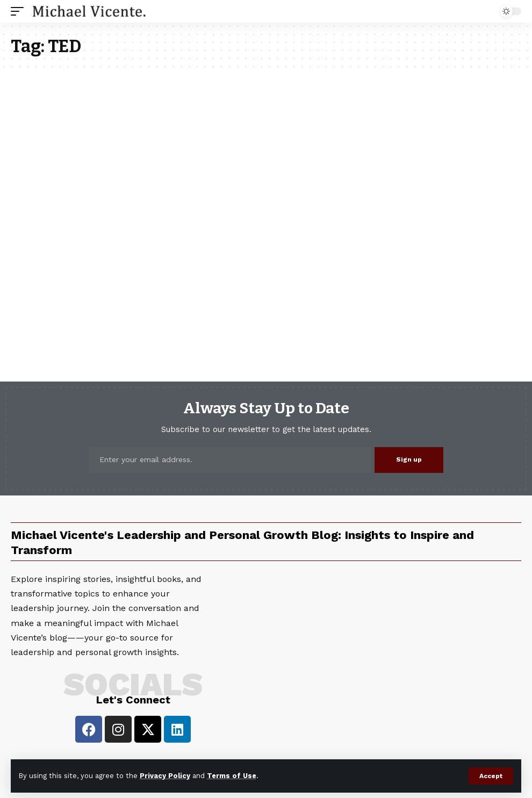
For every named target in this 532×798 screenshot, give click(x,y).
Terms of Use (232, 776)
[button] (491, 776)
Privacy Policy (165, 776)
